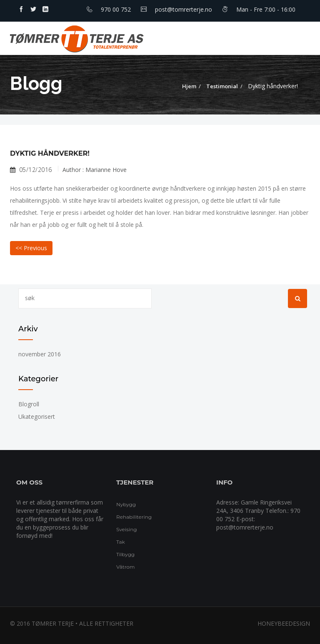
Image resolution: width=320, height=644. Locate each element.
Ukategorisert (37, 416)
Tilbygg (125, 554)
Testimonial (222, 86)
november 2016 (40, 354)
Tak (121, 542)
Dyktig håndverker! (50, 154)
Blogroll (29, 404)
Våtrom (126, 567)
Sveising (126, 529)
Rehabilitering (134, 517)
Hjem (189, 86)
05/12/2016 (31, 170)
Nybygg (126, 504)
